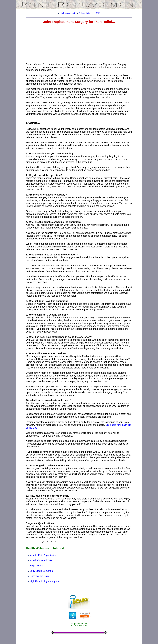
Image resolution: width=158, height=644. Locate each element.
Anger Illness (36, 566)
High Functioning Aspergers (44, 581)
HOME (97, 13)
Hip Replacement (67, 13)
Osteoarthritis (84, 13)
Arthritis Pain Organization (43, 555)
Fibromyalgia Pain (39, 576)
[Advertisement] (79, 43)
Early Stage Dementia (41, 571)
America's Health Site (41, 560)
